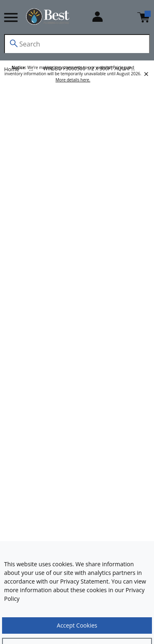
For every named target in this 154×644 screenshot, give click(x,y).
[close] (146, 74)
